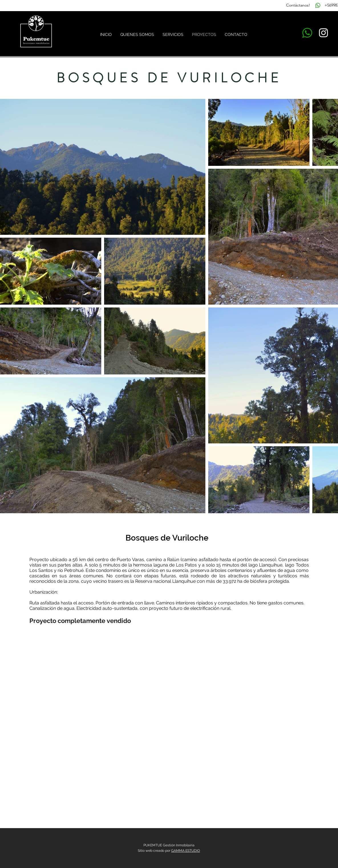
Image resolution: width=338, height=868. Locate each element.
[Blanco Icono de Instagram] (323, 33)
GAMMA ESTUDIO (186, 851)
